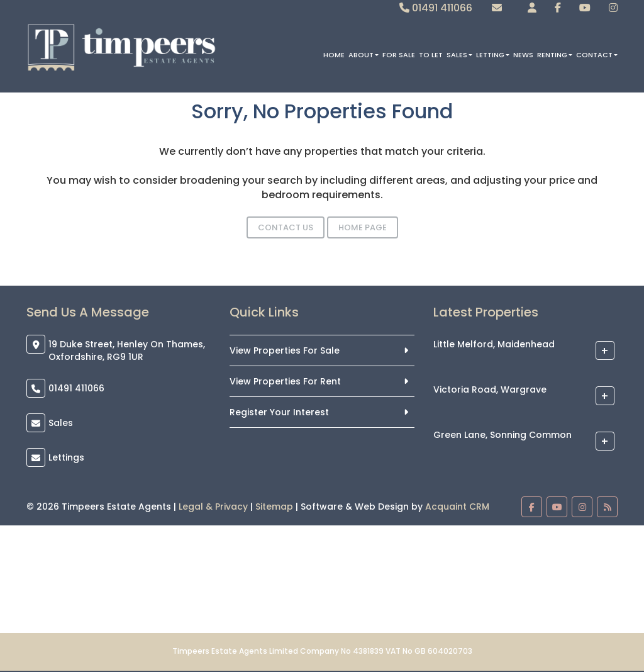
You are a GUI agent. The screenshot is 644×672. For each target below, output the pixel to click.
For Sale (399, 55)
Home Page (363, 227)
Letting (493, 55)
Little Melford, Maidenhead (494, 345)
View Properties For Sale (285, 350)
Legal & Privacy (213, 507)
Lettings (66, 457)
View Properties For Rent (285, 381)
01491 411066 (436, 8)
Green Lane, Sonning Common (502, 435)
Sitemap (274, 507)
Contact (597, 55)
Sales (459, 55)
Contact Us (286, 227)
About (364, 55)
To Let (431, 55)
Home (334, 55)
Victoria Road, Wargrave (490, 390)
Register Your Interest (279, 412)
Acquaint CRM (457, 507)
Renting (555, 55)
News (523, 55)
